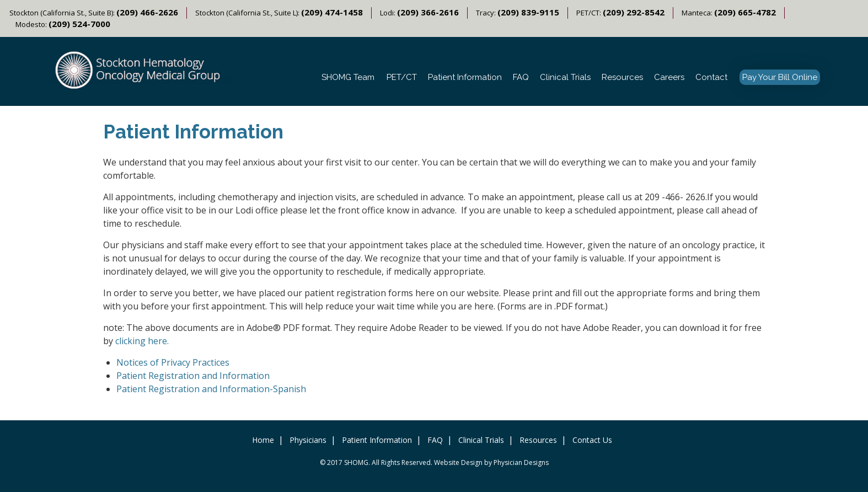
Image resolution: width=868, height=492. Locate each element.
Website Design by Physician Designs (491, 462)
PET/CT (402, 77)
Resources (622, 77)
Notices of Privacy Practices (173, 362)
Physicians (308, 440)
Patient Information (465, 77)
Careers (669, 77)
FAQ (521, 77)
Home (263, 440)
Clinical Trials (565, 77)
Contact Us (592, 440)
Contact (711, 77)
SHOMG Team (348, 77)
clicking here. (142, 341)
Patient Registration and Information (193, 376)
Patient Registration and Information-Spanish (211, 389)
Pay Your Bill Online (780, 77)
